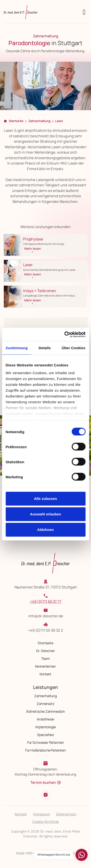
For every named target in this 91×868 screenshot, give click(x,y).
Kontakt (21, 814)
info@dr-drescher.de (46, 616)
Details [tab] (45, 348)
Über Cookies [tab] (74, 348)
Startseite (16, 121)
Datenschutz (66, 814)
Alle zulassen (45, 499)
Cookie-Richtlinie (45, 822)
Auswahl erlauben (45, 514)
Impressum (41, 814)
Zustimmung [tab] (17, 348)
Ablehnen (45, 530)
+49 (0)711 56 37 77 (46, 601)
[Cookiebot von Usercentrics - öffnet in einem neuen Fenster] (65, 334)
